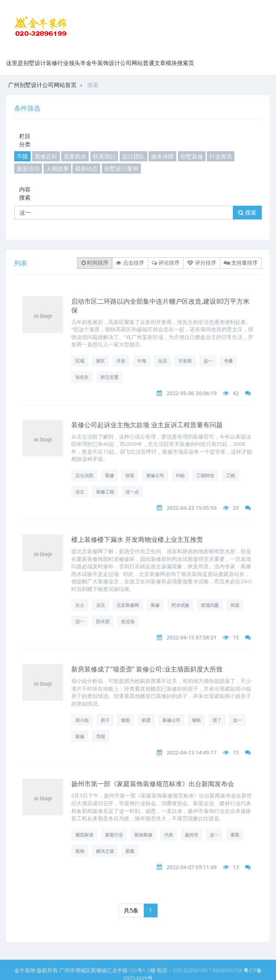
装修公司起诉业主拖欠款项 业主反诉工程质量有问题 (147, 425)
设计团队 (134, 156)
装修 (110, 475)
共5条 (131, 910)
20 (236, 508)
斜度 (146, 720)
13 (236, 867)
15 (236, 637)
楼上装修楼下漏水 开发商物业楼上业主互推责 (137, 539)
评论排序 (166, 263)
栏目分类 (25, 140)
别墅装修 (192, 156)
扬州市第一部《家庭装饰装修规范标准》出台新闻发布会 (153, 784)
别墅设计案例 (121, 168)
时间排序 (95, 263)
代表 (169, 835)
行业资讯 (221, 156)
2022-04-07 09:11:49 (192, 867)
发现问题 (210, 605)
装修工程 (105, 492)
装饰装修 (143, 835)
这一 (208, 361)
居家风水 (75, 156)
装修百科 (46, 156)
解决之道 (105, 851)
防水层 (103, 621)
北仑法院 (84, 475)
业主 (80, 492)
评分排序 (202, 263)
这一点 (132, 492)
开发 (121, 361)
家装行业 (114, 835)
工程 (230, 475)
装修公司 (155, 475)
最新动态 (86, 168)
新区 (101, 361)
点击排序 (130, 263)
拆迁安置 (110, 377)
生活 (162, 361)
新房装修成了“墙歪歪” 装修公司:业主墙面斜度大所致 (147, 669)
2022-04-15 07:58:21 (192, 637)
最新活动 (28, 168)
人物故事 (57, 168)
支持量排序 (241, 263)
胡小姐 (82, 720)
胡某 (130, 475)
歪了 (217, 720)
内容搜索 (25, 193)
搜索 (247, 212)
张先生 (82, 377)
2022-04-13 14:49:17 (192, 752)
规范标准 (84, 835)
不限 (22, 156)
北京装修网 (128, 605)
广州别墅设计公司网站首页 (42, 85)
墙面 (125, 720)
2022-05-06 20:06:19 (192, 393)
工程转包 (205, 475)
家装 (235, 835)
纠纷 (180, 475)
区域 (80, 361)
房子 (105, 720)
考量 (228, 361)
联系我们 (104, 156)
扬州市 (192, 835)
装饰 (80, 851)
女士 (80, 605)
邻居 (235, 605)
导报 (101, 736)
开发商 (185, 361)
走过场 (128, 621)
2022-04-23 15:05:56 (192, 508)
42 (236, 393)
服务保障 (162, 156)
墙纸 (196, 720)
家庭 (130, 851)
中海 (142, 361)
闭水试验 (180, 605)
